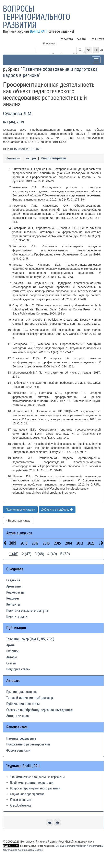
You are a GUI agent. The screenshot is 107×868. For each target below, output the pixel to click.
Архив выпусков (19, 533)
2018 (24, 543)
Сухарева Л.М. (18, 114)
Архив (10, 645)
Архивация (14, 586)
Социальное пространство (27, 794)
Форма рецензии (18, 750)
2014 (69, 543)
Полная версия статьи (20, 510)
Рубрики (12, 651)
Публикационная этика (23, 704)
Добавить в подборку (57, 510)
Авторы (31, 158)
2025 (91, 543)
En (101, 50)
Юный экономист (21, 800)
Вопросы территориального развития (37, 17)
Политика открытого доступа (27, 611)
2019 (13, 543)
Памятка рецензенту (21, 738)
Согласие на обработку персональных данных (39, 710)
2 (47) (27, 554)
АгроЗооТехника (21, 805)
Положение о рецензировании (28, 744)
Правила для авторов (21, 692)
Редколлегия (15, 592)
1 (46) (14, 554)
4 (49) (52, 554)
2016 (46, 543)
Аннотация (13, 158)
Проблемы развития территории (32, 783)
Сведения (13, 580)
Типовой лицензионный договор (30, 698)
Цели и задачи (17, 617)
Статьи (11, 663)
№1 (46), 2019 (14, 122)
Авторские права (18, 716)
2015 (57, 543)
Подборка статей (18, 669)
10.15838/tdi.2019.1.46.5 (26, 149)
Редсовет (13, 598)
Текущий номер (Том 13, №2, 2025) (30, 639)
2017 (35, 543)
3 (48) (39, 554)
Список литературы (54, 158)
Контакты (13, 604)
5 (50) (65, 554)
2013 (80, 543)
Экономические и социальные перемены (37, 777)
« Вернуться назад (18, 521)
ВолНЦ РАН (38, 31)
